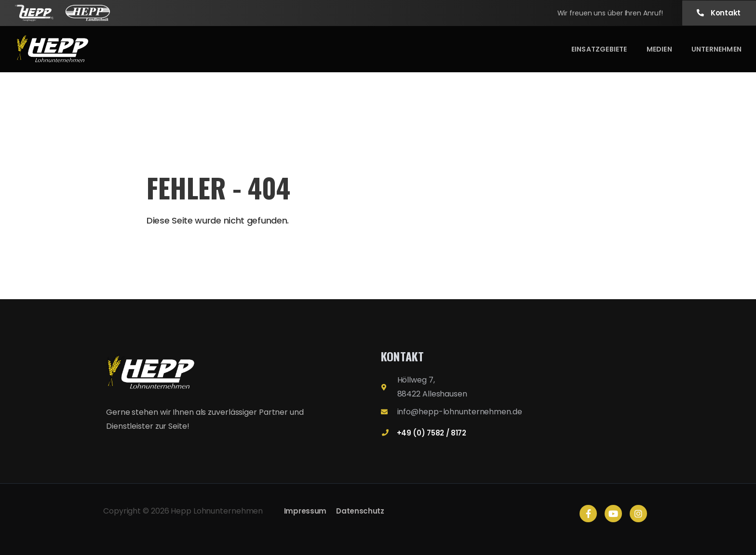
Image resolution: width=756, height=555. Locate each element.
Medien (659, 49)
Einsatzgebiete (599, 49)
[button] (719, 13)
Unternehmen (716, 49)
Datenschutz (360, 511)
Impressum (305, 511)
